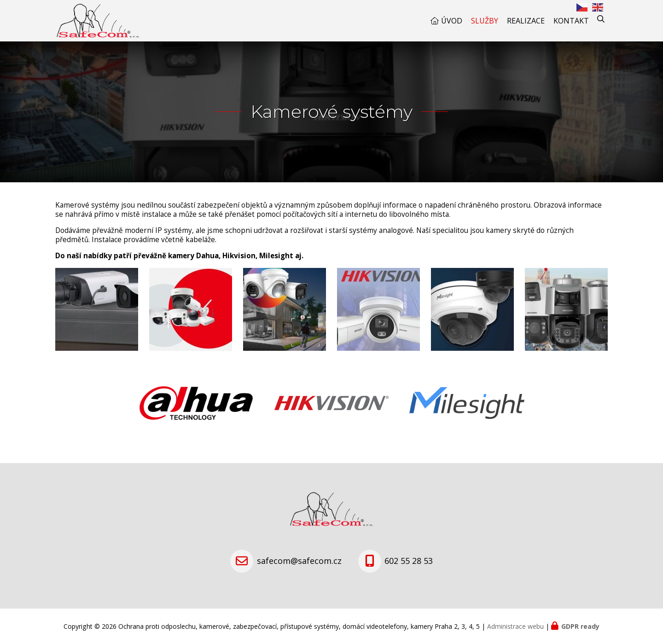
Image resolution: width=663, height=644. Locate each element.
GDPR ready (580, 626)
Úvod (452, 21)
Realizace (526, 21)
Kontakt (571, 21)
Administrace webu (515, 626)
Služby (485, 21)
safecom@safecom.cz (299, 561)
